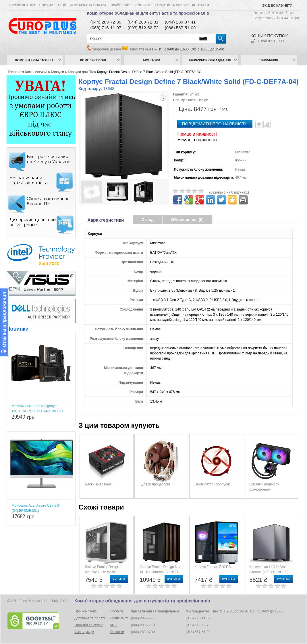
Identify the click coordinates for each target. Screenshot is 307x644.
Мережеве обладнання (210, 60)
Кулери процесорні (155, 484)
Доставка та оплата (88, 5)
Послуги (143, 5)
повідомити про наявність (215, 124)
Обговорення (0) (187, 220)
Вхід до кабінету (277, 5)
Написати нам (140, 49)
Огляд (148, 220)
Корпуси (58, 72)
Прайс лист (121, 5)
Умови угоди (84, 632)
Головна (15, 72)
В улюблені (259, 124)
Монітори (152, 60)
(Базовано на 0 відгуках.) (229, 192)
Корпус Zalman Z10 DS (213, 567)
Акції (62, 5)
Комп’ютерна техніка (34, 60)
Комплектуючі (93, 60)
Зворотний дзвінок (107, 49)
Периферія (269, 60)
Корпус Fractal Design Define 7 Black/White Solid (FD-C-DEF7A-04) (149, 72)
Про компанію (22, 5)
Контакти (201, 5)
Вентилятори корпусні (212, 484)
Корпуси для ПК (80, 72)
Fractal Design (197, 100)
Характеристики (106, 220)
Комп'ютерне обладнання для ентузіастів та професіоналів (148, 13)
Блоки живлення (98, 484)
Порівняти (267, 124)
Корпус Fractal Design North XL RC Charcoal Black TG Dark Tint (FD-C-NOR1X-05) (162, 572)
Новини (46, 5)
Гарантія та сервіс (171, 5)
